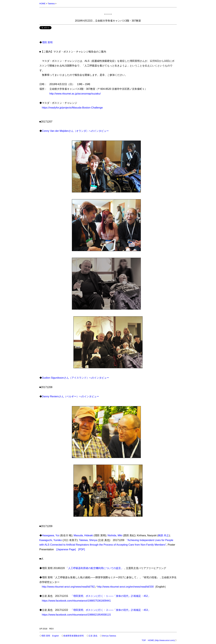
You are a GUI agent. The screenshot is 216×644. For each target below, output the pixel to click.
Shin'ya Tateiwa (109, 636)
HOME (42, 4)
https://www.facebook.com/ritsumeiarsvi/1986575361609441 (76, 601)
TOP (144, 640)
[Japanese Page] (66, 549)
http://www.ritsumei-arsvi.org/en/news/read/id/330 (125, 587)
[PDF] (82, 549)
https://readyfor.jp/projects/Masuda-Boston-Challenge (72, 108)
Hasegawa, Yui (51, 535)
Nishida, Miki (115, 535)
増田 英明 (47, 42)
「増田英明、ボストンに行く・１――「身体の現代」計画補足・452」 (111, 596)
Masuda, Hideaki (83, 535)
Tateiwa (51, 4)
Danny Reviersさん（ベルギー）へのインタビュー (70, 396)
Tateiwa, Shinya (88, 540)
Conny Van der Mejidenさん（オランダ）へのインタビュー (75, 131)
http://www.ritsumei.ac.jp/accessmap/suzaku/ (75, 94)
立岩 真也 (93, 636)
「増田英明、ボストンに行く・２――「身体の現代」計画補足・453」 (111, 610)
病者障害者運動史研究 (74, 636)
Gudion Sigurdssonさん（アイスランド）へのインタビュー (76, 378)
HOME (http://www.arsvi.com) (161, 640)
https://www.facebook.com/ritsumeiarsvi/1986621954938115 (76, 615)
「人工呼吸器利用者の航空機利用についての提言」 (94, 568)
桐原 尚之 (163, 535)
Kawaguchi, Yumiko (51, 540)
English (55, 636)
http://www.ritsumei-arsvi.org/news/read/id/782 (68, 587)
